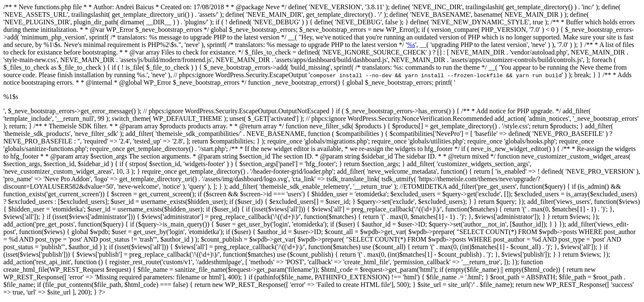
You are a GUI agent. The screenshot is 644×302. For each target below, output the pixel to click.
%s (411, 45)
